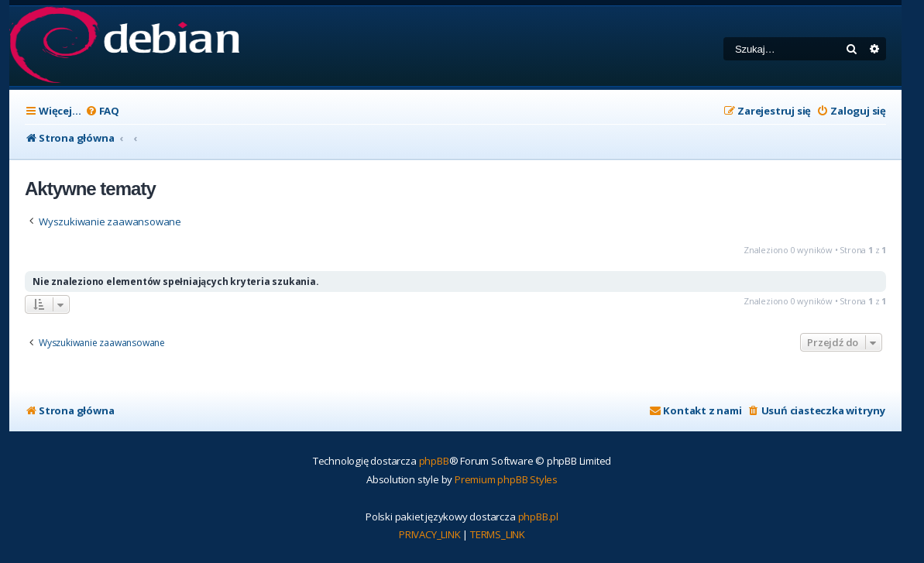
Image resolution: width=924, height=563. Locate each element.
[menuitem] (102, 111)
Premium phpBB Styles (506, 479)
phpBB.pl (538, 517)
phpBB (434, 461)
